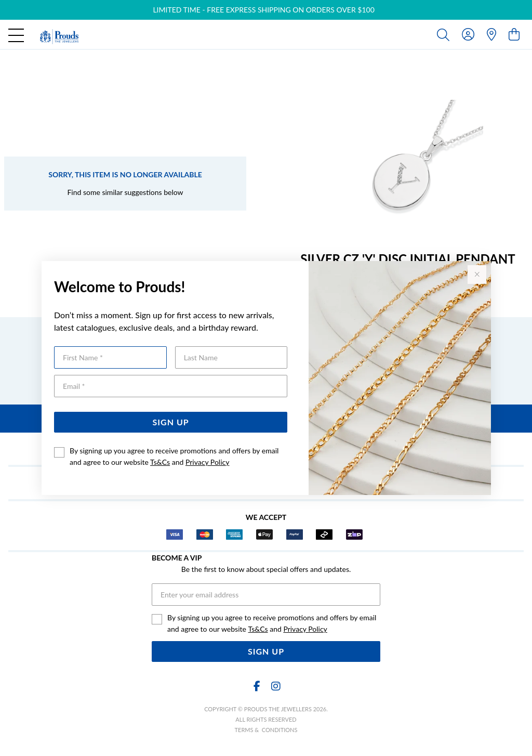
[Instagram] (275, 686)
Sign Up (171, 422)
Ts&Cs (160, 462)
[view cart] (514, 34)
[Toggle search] (445, 34)
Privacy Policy (207, 462)
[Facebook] (257, 686)
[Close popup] (477, 275)
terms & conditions (266, 730)
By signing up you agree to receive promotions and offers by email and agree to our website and (174, 456)
